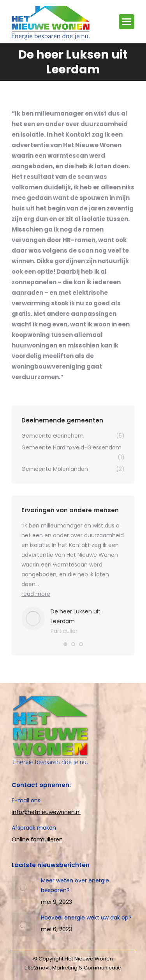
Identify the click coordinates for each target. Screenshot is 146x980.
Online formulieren (37, 839)
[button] (65, 644)
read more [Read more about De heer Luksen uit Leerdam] (36, 594)
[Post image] (23, 887)
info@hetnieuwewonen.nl (46, 812)
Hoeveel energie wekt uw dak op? (86, 918)
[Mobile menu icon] (127, 22)
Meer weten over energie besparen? (75, 885)
